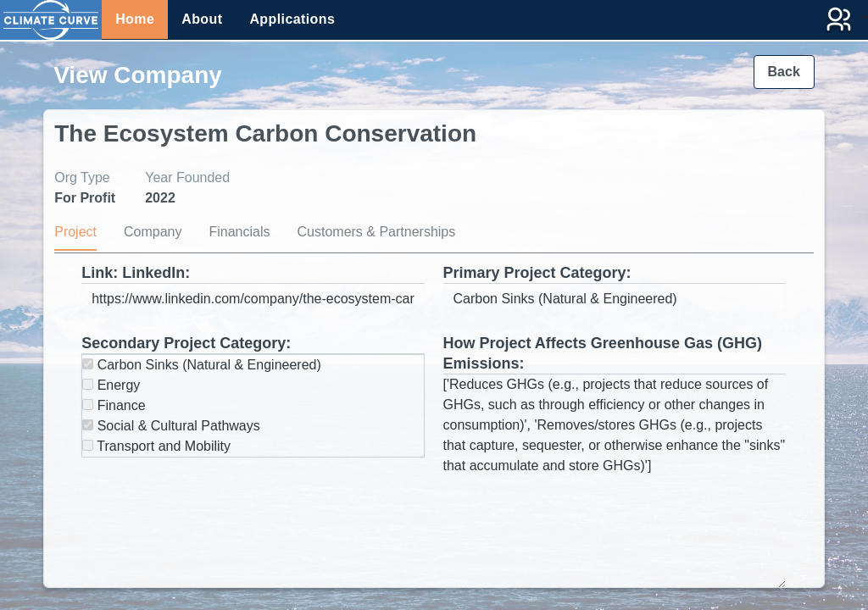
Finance (114, 405)
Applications (292, 19)
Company (153, 232)
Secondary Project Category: (186, 343)
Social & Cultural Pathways (171, 426)
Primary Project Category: (537, 273)
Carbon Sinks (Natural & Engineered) (202, 365)
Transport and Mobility (156, 446)
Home (135, 19)
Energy (111, 385)
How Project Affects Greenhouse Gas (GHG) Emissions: (603, 353)
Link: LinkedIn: (136, 273)
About (202, 19)
